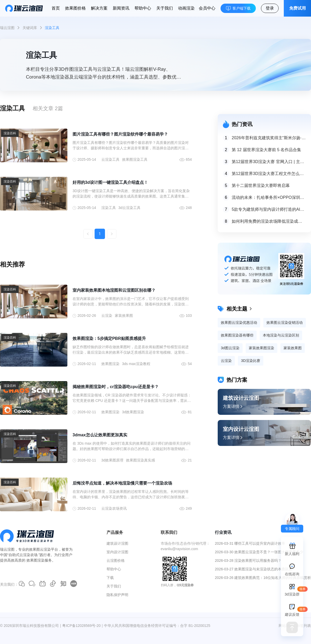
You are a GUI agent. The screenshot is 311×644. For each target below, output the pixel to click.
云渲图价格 (116, 561)
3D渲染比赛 (251, 361)
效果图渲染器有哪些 (237, 335)
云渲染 (107, 316)
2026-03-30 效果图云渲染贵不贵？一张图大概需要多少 (259, 552)
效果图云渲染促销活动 (285, 323)
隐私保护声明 (117, 595)
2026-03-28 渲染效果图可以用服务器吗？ (248, 561)
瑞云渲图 (7, 28)
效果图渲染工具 (135, 159)
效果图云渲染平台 (44, 549)
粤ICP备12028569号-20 (81, 626)
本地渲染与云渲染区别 (281, 335)
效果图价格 (75, 8)
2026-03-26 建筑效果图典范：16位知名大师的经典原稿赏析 (263, 578)
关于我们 (165, 8)
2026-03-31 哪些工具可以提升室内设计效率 (250, 543)
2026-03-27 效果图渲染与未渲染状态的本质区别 (254, 569)
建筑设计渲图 (117, 543)
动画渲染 (186, 8)
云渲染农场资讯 (114, 508)
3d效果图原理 (112, 460)
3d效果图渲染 (133, 412)
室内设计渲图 (117, 552)
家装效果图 (124, 316)
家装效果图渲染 (261, 348)
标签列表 (304, 626)
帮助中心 (143, 8)
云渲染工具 (110, 159)
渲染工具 (109, 208)
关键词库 (30, 28)
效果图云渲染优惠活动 (239, 323)
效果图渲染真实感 (140, 460)
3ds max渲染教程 (136, 364)
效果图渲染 (110, 364)
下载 (110, 578)
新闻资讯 (121, 8)
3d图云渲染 (230, 348)
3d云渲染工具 (130, 208)
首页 (56, 8)
